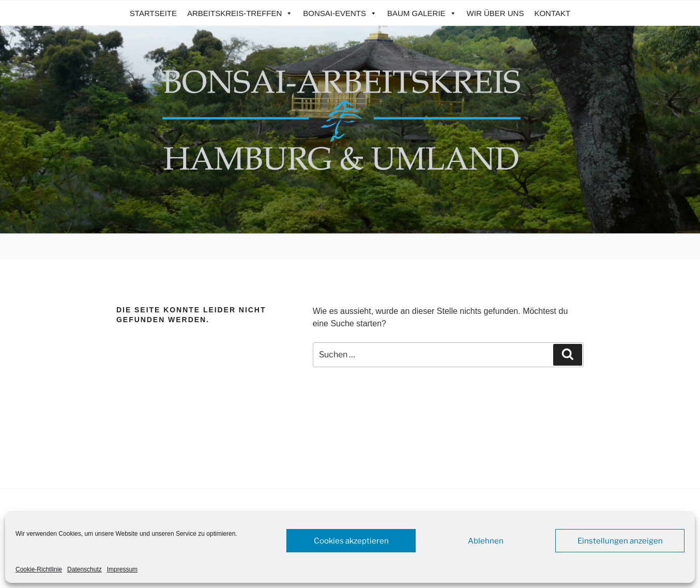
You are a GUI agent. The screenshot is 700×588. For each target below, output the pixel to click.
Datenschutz (85, 569)
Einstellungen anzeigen (620, 541)
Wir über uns (496, 13)
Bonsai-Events (340, 13)
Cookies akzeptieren (351, 541)
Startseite (153, 13)
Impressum (122, 569)
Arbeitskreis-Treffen (240, 13)
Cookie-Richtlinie (39, 569)
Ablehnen (486, 541)
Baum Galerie (422, 13)
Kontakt (552, 13)
